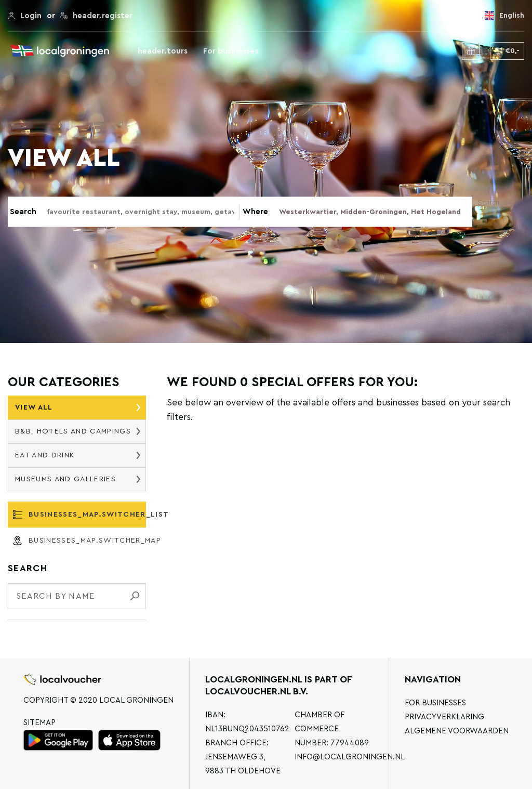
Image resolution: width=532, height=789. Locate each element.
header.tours (163, 51)
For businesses (231, 51)
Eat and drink (78, 455)
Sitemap (39, 723)
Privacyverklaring (444, 717)
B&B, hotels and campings (78, 431)
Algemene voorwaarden (457, 731)
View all (78, 407)
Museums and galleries (78, 479)
